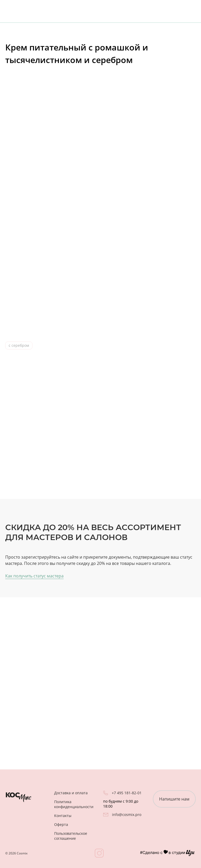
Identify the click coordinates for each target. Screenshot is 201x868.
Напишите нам (174, 799)
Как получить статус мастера (34, 576)
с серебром (19, 345)
